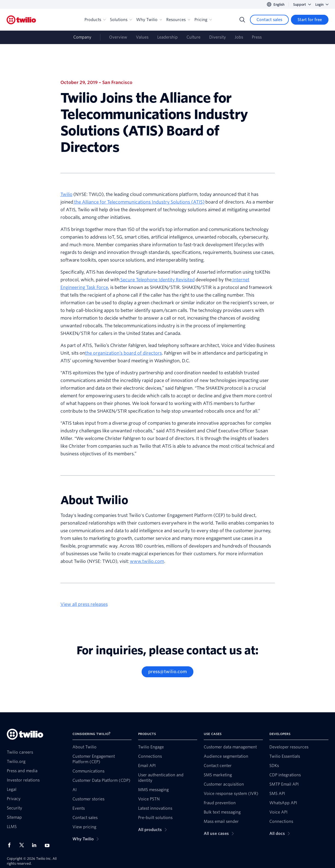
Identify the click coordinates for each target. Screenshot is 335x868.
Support (302, 5)
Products (95, 20)
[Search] (242, 20)
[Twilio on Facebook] (11, 845)
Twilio (66, 194)
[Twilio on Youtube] (49, 845)
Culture (193, 37)
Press (257, 37)
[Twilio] (21, 20)
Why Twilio (149, 20)
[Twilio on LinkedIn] (36, 845)
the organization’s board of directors (123, 353)
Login (322, 5)
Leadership (167, 37)
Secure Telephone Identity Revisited (157, 280)
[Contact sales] (269, 20)
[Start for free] (310, 20)
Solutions (121, 20)
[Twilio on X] (24, 845)
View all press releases (84, 604)
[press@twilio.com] (167, 672)
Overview (118, 37)
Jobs (239, 37)
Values (142, 37)
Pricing (203, 20)
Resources (178, 20)
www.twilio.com (147, 561)
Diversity (218, 37)
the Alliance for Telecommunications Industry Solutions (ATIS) (139, 202)
